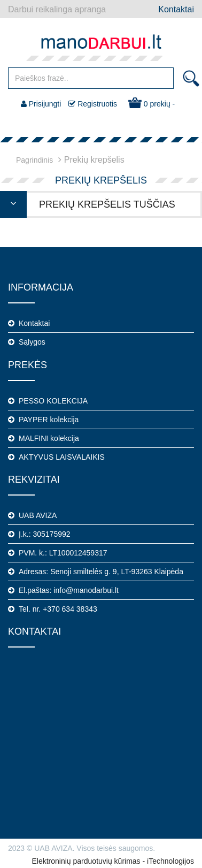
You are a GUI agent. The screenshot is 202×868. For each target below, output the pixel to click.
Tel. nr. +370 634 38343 (58, 609)
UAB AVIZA (38, 515)
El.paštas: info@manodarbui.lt (69, 590)
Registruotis (93, 104)
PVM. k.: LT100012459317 (63, 553)
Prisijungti (41, 104)
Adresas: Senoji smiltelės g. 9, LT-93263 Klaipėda (101, 572)
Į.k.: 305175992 (45, 534)
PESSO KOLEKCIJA (53, 401)
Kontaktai (176, 9)
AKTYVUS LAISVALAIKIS (62, 457)
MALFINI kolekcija (49, 438)
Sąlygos (32, 342)
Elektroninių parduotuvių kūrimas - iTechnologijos (113, 861)
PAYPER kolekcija (49, 420)
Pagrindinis (34, 160)
